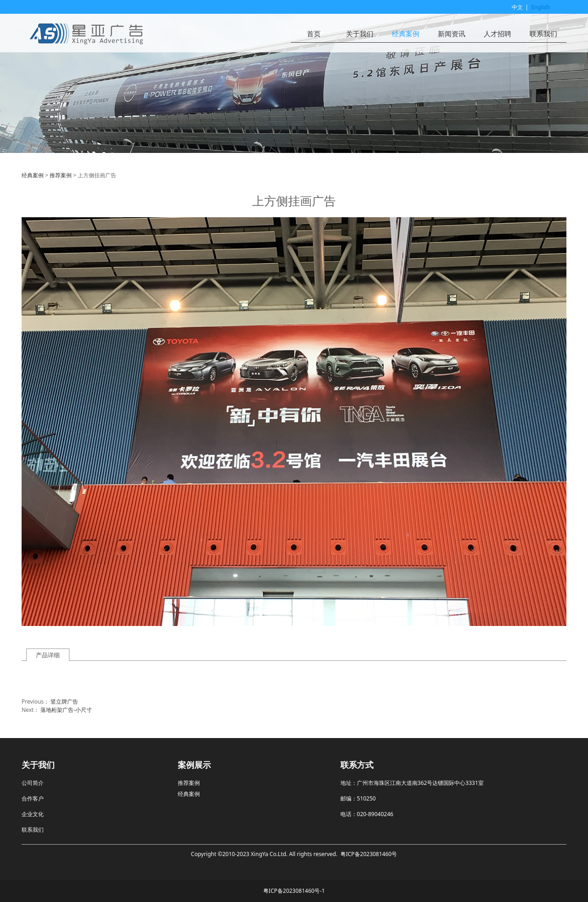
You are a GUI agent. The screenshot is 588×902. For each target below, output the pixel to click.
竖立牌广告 (64, 702)
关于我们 (360, 34)
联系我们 (543, 34)
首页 (314, 34)
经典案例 (406, 34)
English (540, 7)
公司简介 (33, 783)
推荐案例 (61, 175)
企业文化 (33, 814)
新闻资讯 (452, 34)
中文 (517, 7)
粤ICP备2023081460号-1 (294, 891)
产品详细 (48, 655)
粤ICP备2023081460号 (369, 854)
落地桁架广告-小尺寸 (66, 710)
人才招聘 (498, 34)
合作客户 (33, 798)
